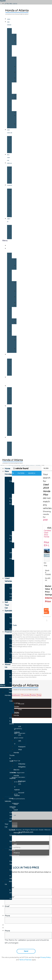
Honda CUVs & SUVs (15, 51)
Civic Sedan (19, 42)
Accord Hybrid (20, 125)
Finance (9, 185)
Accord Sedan (20, 37)
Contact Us (16, 236)
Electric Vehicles (15, 103)
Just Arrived (15, 181)
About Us (10, 439)
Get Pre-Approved (16, 199)
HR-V (19, 74)
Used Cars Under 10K (15, 147)
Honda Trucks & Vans (15, 88)
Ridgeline (22, 98)
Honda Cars (15, 31)
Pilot (20, 81)
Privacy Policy (46, 957)
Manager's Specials (17, 169)
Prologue (22, 113)
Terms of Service (25, 960)
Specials (9, 163)
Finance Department (17, 191)
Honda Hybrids (15, 108)
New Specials (15, 175)
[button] (6, 685)
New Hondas (10, 250)
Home (9, 19)
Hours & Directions (16, 229)
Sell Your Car (8, 158)
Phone (7, 931)
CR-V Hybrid (19, 61)
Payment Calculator (16, 206)
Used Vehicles (15, 139)
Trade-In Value (15, 213)
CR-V (19, 68)
